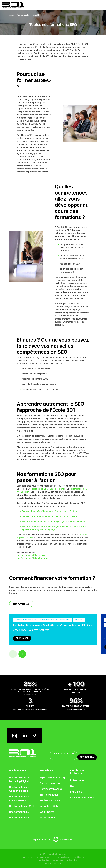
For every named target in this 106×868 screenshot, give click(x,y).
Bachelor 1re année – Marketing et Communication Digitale (50, 511)
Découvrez (22, 638)
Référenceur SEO (50, 800)
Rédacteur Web (49, 806)
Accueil (12, 15)
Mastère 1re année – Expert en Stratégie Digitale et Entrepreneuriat (53, 521)
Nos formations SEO (21, 812)
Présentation (78, 780)
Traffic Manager (49, 795)
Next (22, 654)
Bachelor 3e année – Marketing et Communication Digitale (49, 516)
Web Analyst (47, 812)
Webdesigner (47, 818)
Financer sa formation (83, 797)
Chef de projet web (51, 783)
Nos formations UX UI (21, 806)
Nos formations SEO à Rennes (31, 555)
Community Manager (52, 789)
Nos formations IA (19, 818)
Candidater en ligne (63, 754)
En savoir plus (21, 604)
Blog (73, 786)
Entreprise (76, 792)
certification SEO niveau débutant (48, 489)
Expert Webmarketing (52, 777)
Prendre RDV (87, 757)
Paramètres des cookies (53, 863)
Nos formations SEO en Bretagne (32, 558)
